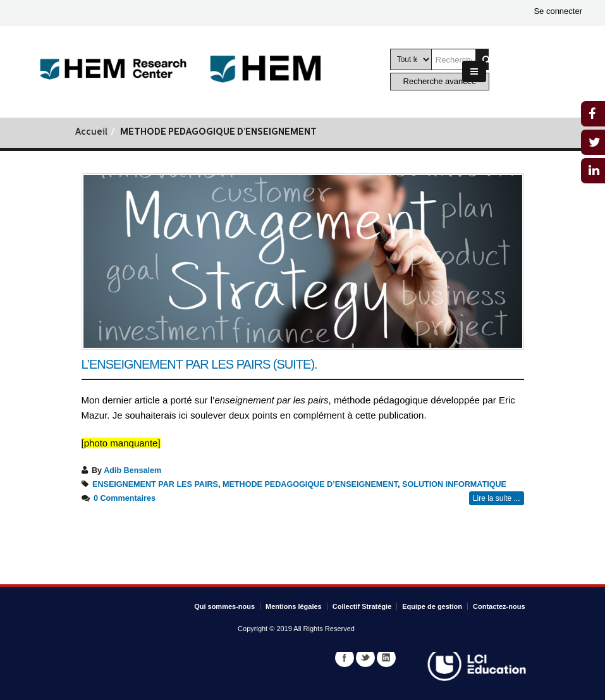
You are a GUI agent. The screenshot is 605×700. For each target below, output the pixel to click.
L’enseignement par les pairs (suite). (199, 364)
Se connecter (558, 11)
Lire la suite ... (497, 498)
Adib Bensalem (132, 470)
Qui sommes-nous (224, 606)
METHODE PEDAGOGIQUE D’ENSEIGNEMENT (310, 484)
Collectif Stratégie (362, 606)
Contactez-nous (499, 606)
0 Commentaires (125, 498)
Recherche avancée (440, 81)
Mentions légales (294, 606)
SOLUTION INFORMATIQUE (454, 484)
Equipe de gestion (432, 606)
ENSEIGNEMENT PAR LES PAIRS (155, 484)
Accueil (91, 132)
